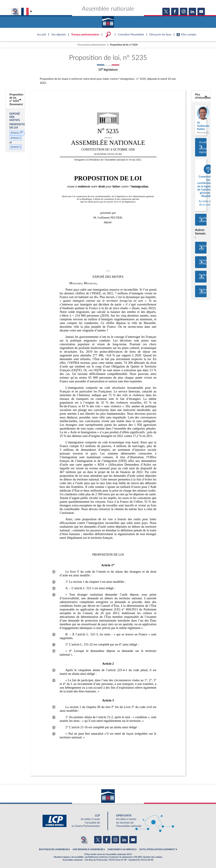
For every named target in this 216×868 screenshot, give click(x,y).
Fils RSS (138, 857)
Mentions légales (62, 857)
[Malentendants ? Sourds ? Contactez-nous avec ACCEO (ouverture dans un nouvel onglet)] (83, 840)
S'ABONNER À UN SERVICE (121, 849)
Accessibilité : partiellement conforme (90, 857)
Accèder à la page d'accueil (108, 21)
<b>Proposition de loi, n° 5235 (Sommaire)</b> (15, 99)
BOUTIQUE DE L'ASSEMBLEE (54, 849)
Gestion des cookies (153, 857)
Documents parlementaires (92, 45)
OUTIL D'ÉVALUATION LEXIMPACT (157, 849)
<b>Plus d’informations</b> (201, 96)
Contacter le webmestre (121, 857)
